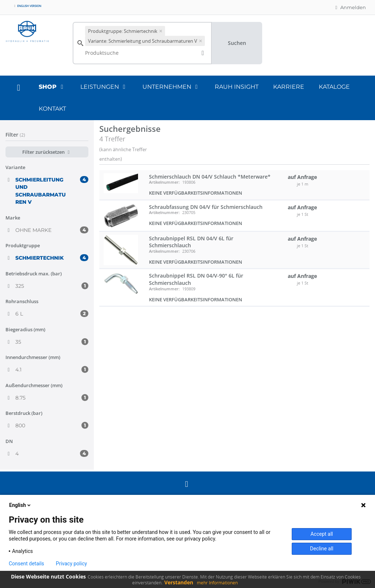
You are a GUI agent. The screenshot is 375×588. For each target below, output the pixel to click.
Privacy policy (71, 564)
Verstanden (179, 582)
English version (27, 6)
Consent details (26, 564)
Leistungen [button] (104, 87)
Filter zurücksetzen (47, 152)
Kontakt (52, 109)
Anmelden (350, 7)
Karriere (289, 87)
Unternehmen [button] (171, 87)
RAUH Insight (237, 87)
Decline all (322, 549)
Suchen (237, 43)
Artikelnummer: (164, 182)
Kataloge (334, 87)
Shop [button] (52, 87)
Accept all (322, 534)
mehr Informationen (217, 583)
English (20, 505)
